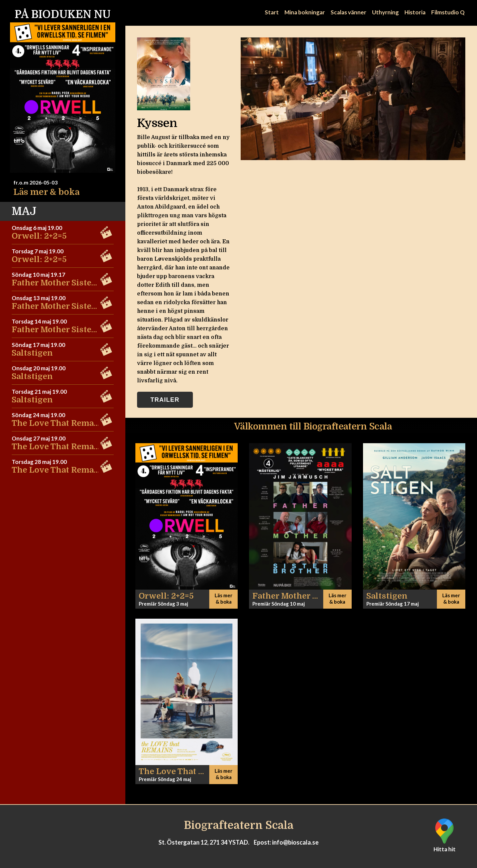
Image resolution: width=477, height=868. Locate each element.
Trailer (165, 400)
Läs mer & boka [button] (223, 598)
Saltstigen (32, 353)
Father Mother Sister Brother (70, 283)
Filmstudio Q (448, 12)
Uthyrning (385, 12)
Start (272, 12)
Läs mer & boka (46, 192)
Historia (415, 12)
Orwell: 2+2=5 (39, 236)
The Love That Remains (59, 423)
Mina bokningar (305, 12)
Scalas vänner (348, 12)
